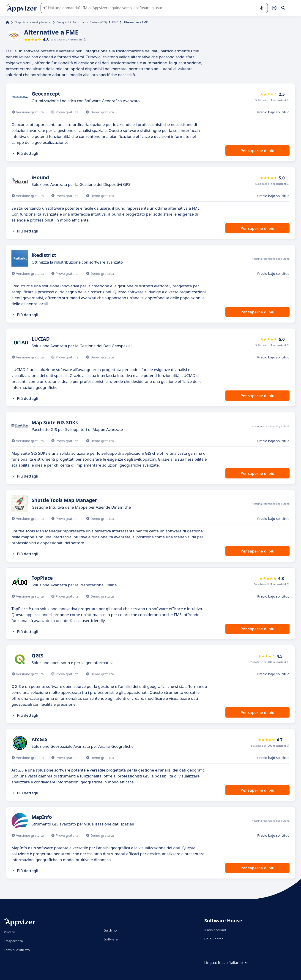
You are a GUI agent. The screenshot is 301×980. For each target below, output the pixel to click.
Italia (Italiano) (233, 963)
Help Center (214, 939)
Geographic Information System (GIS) (82, 22)
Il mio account (215, 930)
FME (115, 22)
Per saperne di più (257, 151)
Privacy (9, 932)
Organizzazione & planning (33, 22)
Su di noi (111, 930)
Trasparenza (13, 941)
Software (111, 939)
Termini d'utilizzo (17, 950)
